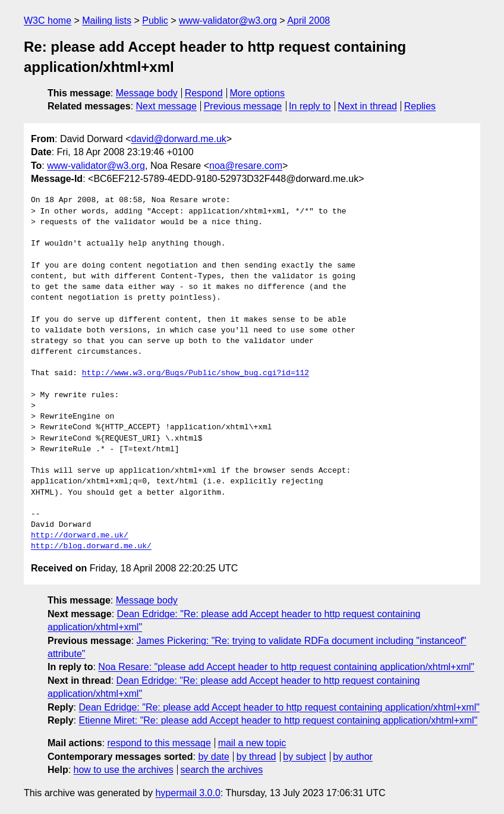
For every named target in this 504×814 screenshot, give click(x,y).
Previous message (243, 106)
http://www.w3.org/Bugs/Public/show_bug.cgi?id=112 (196, 373)
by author (353, 757)
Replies (420, 106)
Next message (166, 106)
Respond (204, 93)
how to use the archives (124, 770)
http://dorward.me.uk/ (80, 536)
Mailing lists (107, 21)
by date (213, 757)
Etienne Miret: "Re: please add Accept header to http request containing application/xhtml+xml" (278, 720)
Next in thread (367, 106)
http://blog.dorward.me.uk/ (91, 546)
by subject (304, 757)
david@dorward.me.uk (179, 139)
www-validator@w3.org (228, 21)
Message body (147, 93)
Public (155, 21)
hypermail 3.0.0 (188, 793)
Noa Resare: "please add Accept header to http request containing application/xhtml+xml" (286, 667)
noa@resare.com (246, 166)
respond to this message (159, 743)
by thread (256, 757)
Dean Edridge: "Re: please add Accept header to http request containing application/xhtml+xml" (279, 707)
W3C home (48, 21)
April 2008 (308, 21)
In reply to (310, 106)
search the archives (222, 770)
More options (258, 93)
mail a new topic (252, 743)
